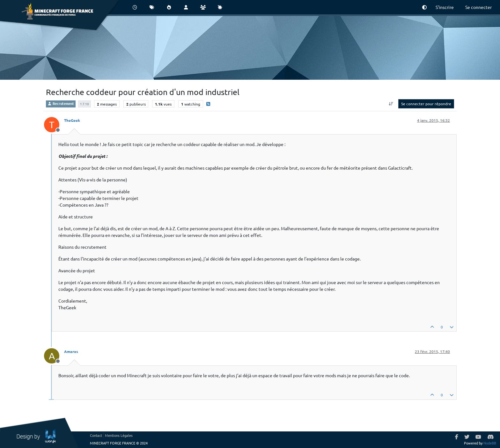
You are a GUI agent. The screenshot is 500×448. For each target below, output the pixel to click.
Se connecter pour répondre (426, 104)
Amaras (71, 351)
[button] (424, 7)
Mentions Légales (119, 435)
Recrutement (61, 103)
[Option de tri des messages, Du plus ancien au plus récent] (391, 104)
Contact (96, 435)
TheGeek (72, 120)
